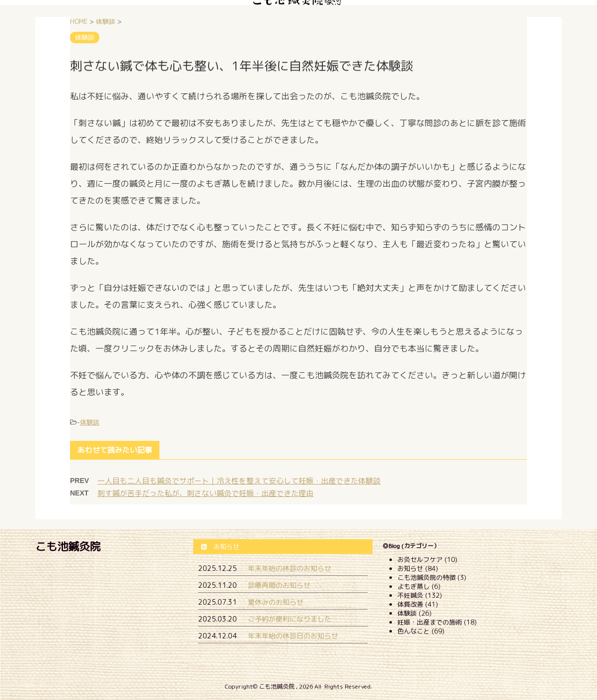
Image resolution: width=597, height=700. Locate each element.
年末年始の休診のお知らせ (290, 568)
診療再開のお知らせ (279, 585)
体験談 (90, 422)
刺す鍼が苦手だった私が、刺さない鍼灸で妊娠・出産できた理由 (205, 493)
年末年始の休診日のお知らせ (293, 636)
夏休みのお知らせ (276, 602)
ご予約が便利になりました (290, 619)
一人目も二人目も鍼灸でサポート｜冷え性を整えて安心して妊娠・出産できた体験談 (239, 481)
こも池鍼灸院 (68, 546)
